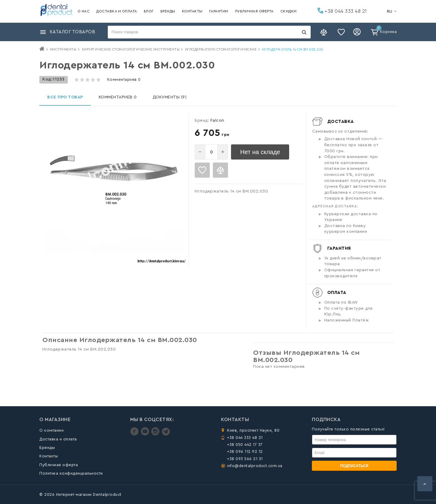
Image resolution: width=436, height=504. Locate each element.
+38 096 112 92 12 (245, 451)
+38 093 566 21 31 (245, 459)
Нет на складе (260, 152)
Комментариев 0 (124, 79)
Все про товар (65, 97)
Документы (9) (170, 97)
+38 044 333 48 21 (342, 11)
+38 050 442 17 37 (245, 445)
